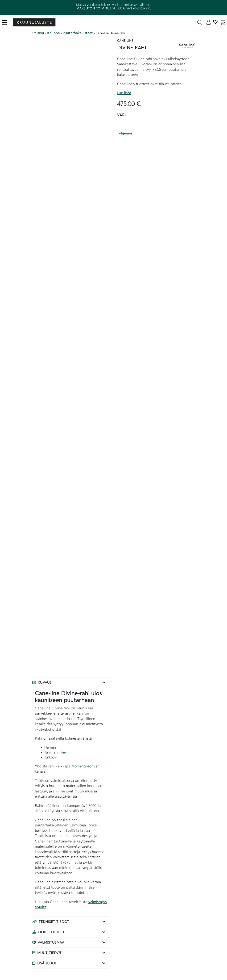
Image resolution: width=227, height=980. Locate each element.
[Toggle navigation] (6, 23)
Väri (122, 115)
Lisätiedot (47, 963)
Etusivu (38, 33)
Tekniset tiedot (54, 922)
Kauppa (53, 33)
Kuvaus (45, 683)
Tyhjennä (125, 133)
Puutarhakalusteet (78, 33)
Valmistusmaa (51, 942)
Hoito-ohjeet (51, 932)
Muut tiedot (49, 953)
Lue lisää (124, 93)
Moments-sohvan (85, 766)
